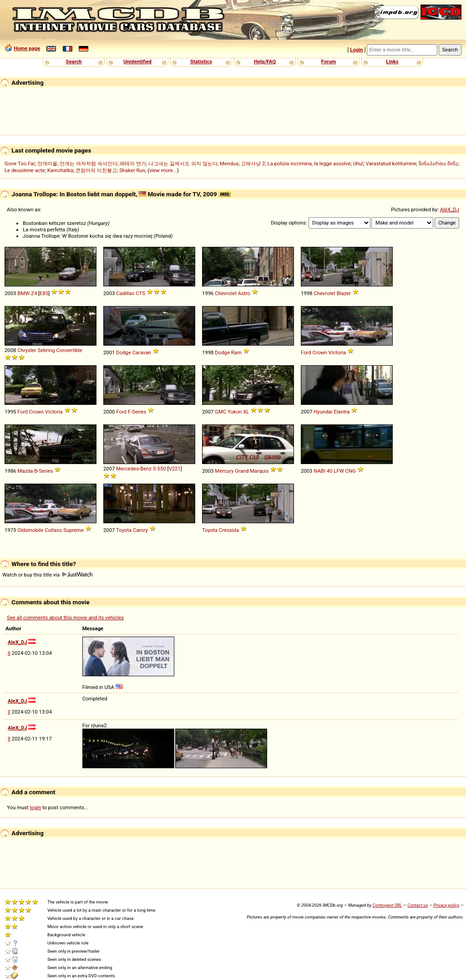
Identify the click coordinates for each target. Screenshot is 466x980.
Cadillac (125, 293)
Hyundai (323, 412)
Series (139, 412)
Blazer (344, 293)
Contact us (418, 905)
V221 (174, 469)
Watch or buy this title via (47, 575)
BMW (23, 293)
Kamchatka (60, 170)
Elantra (342, 412)
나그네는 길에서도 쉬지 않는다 (183, 163)
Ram (236, 352)
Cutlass (53, 530)
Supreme (73, 530)
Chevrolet (226, 293)
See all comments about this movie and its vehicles (65, 618)
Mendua (229, 163)
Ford (306, 352)
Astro (244, 293)
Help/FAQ (265, 61)
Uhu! (358, 163)
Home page (27, 48)
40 (330, 471)
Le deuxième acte (25, 170)
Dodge (124, 352)
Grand (242, 471)
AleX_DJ (450, 209)
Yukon (235, 412)
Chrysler (27, 350)
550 (162, 469)
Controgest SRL (387, 905)
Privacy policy (446, 905)
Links (392, 61)
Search (73, 61)
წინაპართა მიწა (438, 163)
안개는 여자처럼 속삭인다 (89, 163)
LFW (339, 471)
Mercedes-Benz (134, 469)
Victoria (337, 352)
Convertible (69, 350)
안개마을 (47, 163)
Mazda (25, 471)
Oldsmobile (30, 530)
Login (356, 50)
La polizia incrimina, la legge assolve (309, 163)
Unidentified (137, 61)
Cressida (229, 530)
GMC (220, 412)
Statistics (201, 61)
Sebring (46, 350)
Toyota (124, 530)
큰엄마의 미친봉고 (96, 170)
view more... (163, 170)
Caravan (142, 352)
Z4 (34, 293)
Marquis (259, 471)
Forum (329, 61)
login (36, 807)
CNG (351, 471)
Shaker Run (132, 170)
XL (246, 412)
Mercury (224, 471)
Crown (320, 352)
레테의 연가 (133, 163)
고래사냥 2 (253, 163)
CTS (140, 293)
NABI (319, 471)
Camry (140, 530)
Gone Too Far (20, 163)
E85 (44, 293)
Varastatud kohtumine (391, 163)
